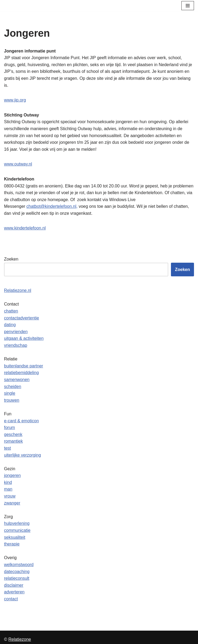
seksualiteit (15, 537)
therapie (12, 544)
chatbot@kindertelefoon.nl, (52, 206)
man (8, 489)
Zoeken (11, 259)
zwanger (12, 503)
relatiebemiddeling (21, 373)
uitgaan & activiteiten (24, 338)
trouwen (12, 400)
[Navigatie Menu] (188, 6)
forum (10, 428)
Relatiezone (20, 639)
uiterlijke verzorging (23, 455)
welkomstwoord (19, 565)
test (8, 448)
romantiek (13, 441)
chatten (11, 311)
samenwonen (17, 380)
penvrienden (16, 332)
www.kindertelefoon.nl (25, 228)
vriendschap (16, 345)
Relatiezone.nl (18, 290)
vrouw (10, 496)
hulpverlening (17, 523)
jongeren (12, 475)
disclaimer (14, 585)
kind (8, 482)
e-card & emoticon (21, 421)
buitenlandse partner (24, 366)
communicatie (17, 530)
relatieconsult (17, 578)
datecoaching (17, 572)
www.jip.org (15, 100)
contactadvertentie (22, 318)
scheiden (13, 387)
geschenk (13, 434)
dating (10, 325)
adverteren (14, 592)
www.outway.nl (18, 164)
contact (11, 599)
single (10, 393)
